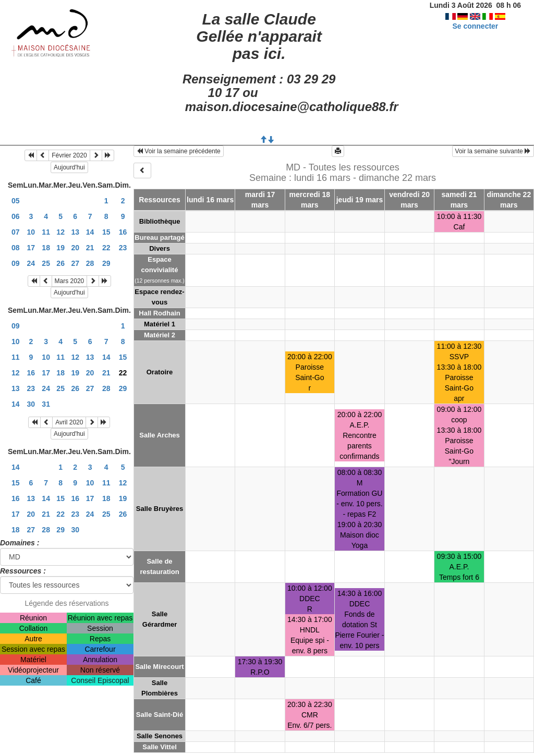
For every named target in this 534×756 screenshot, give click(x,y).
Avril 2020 (69, 422)
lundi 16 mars (210, 200)
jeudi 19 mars (360, 200)
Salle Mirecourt (159, 667)
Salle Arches (160, 435)
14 (90, 232)
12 (60, 232)
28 (90, 263)
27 (75, 263)
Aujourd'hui (69, 167)
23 (123, 248)
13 (75, 232)
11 (46, 232)
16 (123, 232)
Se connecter (475, 26)
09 (16, 263)
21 (90, 248)
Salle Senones (160, 736)
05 (16, 201)
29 (106, 263)
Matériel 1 (160, 324)
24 (31, 263)
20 (75, 248)
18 (46, 248)
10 (31, 232)
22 (106, 248)
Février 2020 (69, 155)
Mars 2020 (70, 281)
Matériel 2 (160, 335)
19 (60, 248)
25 (46, 263)
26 (60, 263)
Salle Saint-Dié (160, 715)
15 (106, 232)
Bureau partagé (159, 237)
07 (16, 232)
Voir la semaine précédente (179, 151)
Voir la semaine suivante (493, 151)
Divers (160, 248)
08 (16, 248)
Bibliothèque (160, 221)
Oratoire (160, 372)
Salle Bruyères (160, 509)
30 (31, 404)
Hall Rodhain (159, 313)
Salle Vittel (160, 747)
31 (46, 404)
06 (16, 216)
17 (31, 248)
